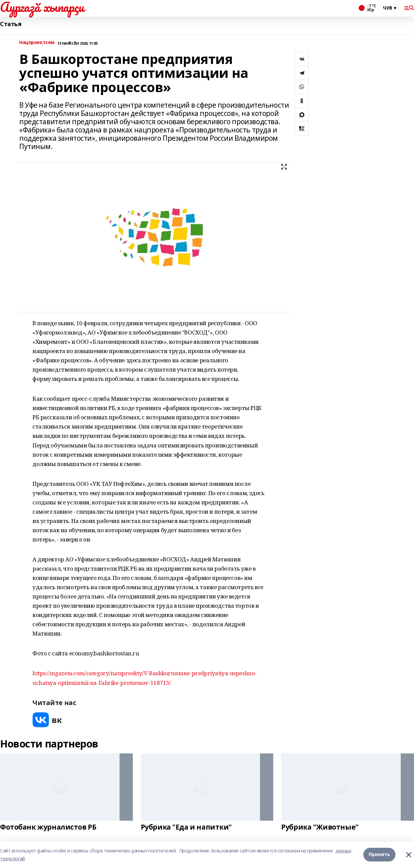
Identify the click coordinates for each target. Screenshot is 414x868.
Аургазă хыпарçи (42, 7)
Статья (11, 24)
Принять (379, 855)
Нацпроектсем (37, 43)
